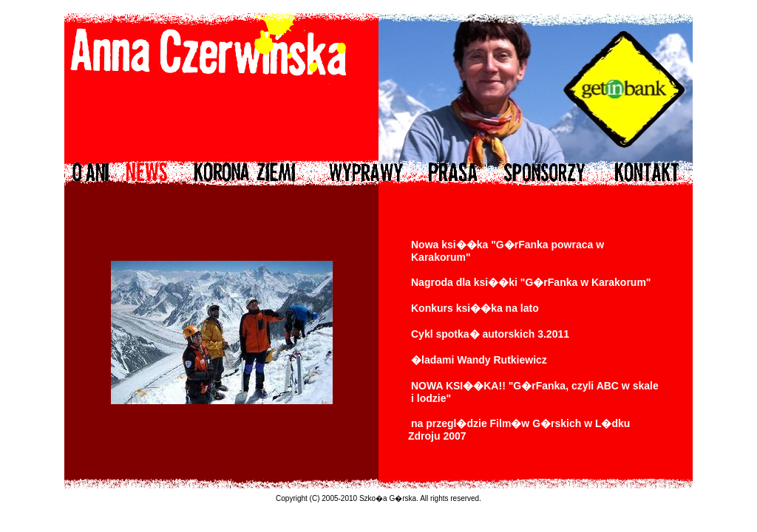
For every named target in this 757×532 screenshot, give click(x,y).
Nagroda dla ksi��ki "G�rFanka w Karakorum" (531, 282)
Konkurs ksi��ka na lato (475, 308)
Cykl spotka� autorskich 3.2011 (490, 334)
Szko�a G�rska (388, 498)
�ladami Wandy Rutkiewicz (479, 360)
